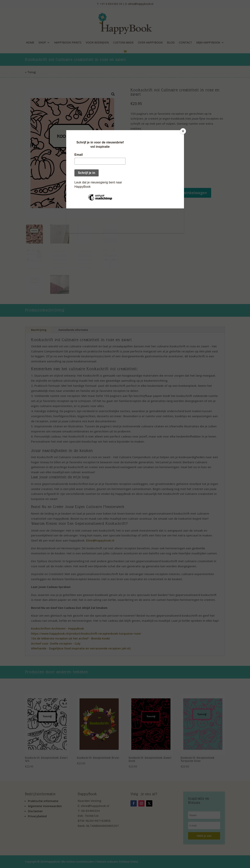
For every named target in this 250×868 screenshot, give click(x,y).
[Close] (183, 131)
